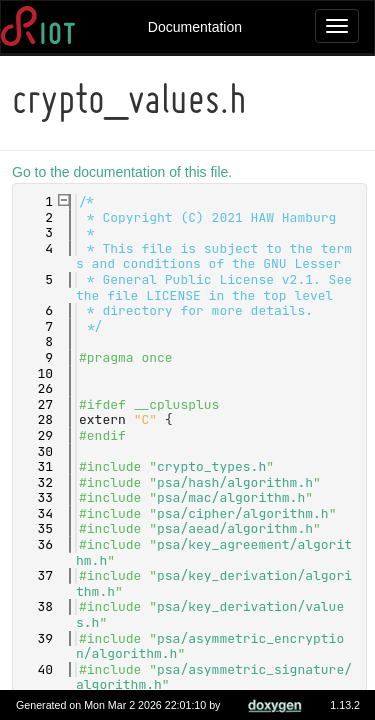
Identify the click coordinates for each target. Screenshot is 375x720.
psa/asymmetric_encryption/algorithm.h (213, 646)
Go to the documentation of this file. (125, 172)
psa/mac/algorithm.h (234, 497)
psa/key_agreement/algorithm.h (217, 552)
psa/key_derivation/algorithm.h (217, 583)
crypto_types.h (214, 466)
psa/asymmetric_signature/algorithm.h (217, 677)
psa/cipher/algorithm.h (246, 513)
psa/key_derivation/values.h (213, 614)
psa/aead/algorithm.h (238, 528)
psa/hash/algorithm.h (238, 482)
